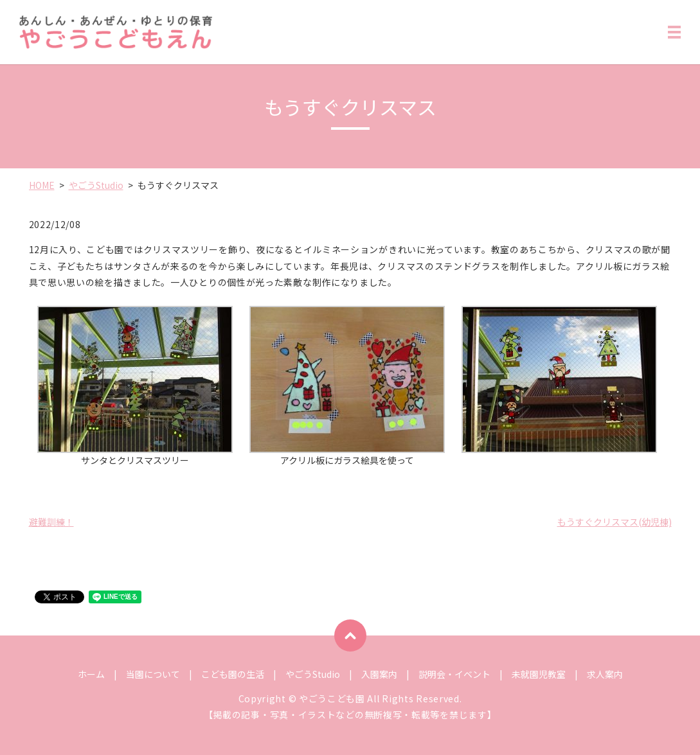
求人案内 (605, 674)
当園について (153, 674)
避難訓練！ (51, 522)
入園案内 (379, 674)
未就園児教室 (539, 674)
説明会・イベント (454, 674)
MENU (674, 35)
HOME (42, 185)
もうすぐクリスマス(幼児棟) (615, 522)
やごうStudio (96, 185)
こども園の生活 (233, 674)
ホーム (91, 674)
